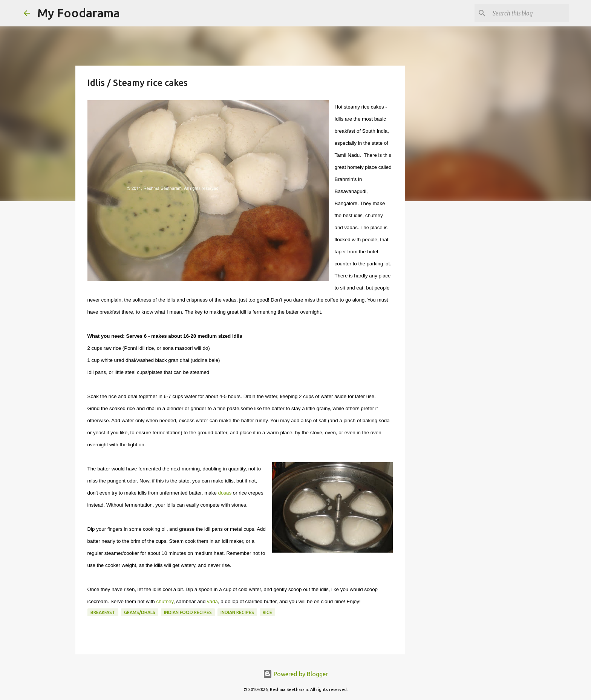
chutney (165, 601)
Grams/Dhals (140, 612)
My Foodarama (79, 13)
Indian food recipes (188, 612)
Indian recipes (237, 612)
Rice (267, 612)
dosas (225, 493)
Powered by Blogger (295, 674)
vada (212, 601)
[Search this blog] (529, 13)
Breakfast (103, 612)
